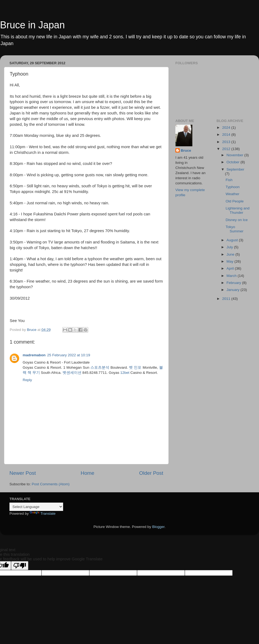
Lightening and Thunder (238, 210)
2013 (227, 142)
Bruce (186, 150)
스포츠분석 (100, 367)
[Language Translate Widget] (36, 507)
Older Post (151, 473)
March (232, 276)
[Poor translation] (20, 566)
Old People (235, 201)
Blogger (158, 527)
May (231, 261)
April (231, 268)
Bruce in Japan (32, 25)
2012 (227, 149)
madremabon (34, 355)
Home (87, 473)
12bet (125, 373)
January (234, 290)
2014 (227, 135)
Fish (229, 180)
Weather (232, 194)
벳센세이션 (72, 373)
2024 (227, 128)
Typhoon (233, 187)
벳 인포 (135, 367)
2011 (227, 299)
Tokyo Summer (234, 229)
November (236, 155)
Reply (27, 380)
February (234, 283)
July (230, 247)
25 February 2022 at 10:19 (69, 355)
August (233, 240)
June (231, 254)
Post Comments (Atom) (51, 484)
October (234, 162)
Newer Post (23, 473)
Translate (43, 513)
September (236, 169)
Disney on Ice (237, 220)
